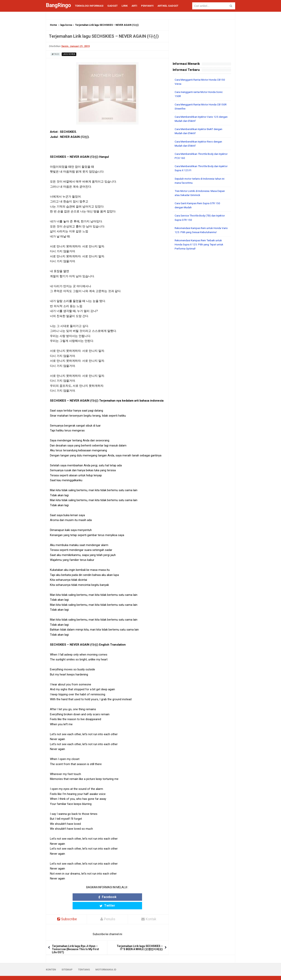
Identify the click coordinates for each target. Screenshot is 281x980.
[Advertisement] (202, 312)
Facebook (92, 897)
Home (53, 25)
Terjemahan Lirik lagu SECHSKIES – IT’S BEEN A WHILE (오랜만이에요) (140, 939)
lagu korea (66, 25)
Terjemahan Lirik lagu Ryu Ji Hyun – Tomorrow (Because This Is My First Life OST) (75, 941)
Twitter (123, 897)
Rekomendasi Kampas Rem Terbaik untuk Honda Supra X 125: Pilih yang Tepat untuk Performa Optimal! (201, 244)
